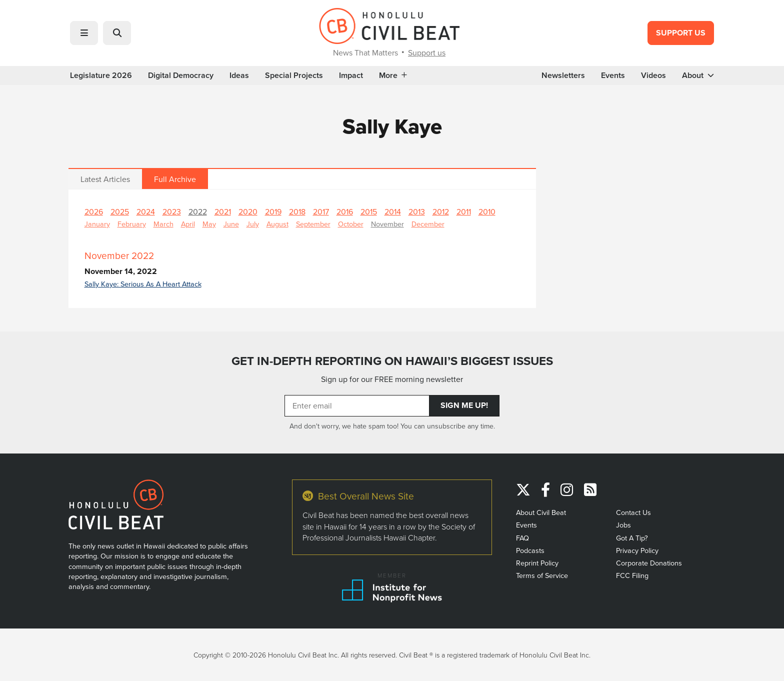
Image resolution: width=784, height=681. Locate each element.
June (231, 224)
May (209, 224)
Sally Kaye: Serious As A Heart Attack (143, 284)
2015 (369, 211)
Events (613, 75)
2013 (417, 211)
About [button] (698, 75)
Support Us (681, 33)
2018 (297, 211)
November (387, 224)
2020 (248, 211)
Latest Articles (105, 179)
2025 (120, 211)
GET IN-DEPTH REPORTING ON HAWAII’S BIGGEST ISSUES (392, 361)
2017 (321, 211)
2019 (273, 211)
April (188, 224)
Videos (653, 75)
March (163, 224)
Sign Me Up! (464, 405)
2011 (464, 211)
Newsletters (563, 75)
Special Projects (294, 75)
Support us (427, 52)
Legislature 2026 (101, 75)
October (351, 224)
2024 (146, 211)
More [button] (393, 75)
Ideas (239, 75)
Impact (351, 75)
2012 (441, 211)
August (277, 224)
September (313, 224)
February (132, 224)
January (97, 224)
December (428, 224)
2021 (223, 211)
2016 (345, 211)
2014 (393, 211)
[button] (84, 33)
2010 (487, 211)
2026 (94, 211)
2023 (172, 211)
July (253, 224)
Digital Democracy (181, 75)
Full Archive (175, 179)
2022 (198, 211)
